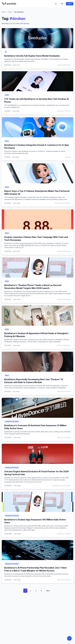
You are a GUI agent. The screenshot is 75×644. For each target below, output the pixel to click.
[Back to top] (69, 638)
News (7, 95)
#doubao (60, 65)
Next (48, 591)
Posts (10, 12)
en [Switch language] (62, 4)
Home (4, 12)
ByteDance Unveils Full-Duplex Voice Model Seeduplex (32, 56)
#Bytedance (67, 65)
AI (6, 52)
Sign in (70, 4)
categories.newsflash (12, 421)
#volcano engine (66, 486)
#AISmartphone (66, 203)
